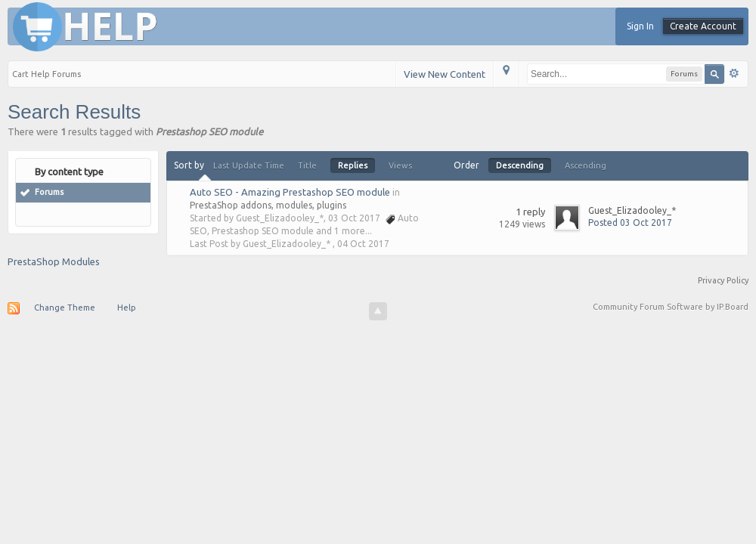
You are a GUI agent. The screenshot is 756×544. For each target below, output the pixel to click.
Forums (49, 192)
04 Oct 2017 (363, 244)
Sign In (640, 26)
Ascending (586, 165)
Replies (353, 165)
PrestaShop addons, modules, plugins (268, 205)
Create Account (703, 26)
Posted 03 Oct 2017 (630, 223)
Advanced (734, 73)
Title (307, 165)
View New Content (445, 74)
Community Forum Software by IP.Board (671, 307)
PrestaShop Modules (54, 261)
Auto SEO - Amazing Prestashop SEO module (290, 192)
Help (127, 308)
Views (400, 165)
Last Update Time (249, 165)
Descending (520, 165)
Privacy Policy (723, 280)
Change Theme (65, 308)
